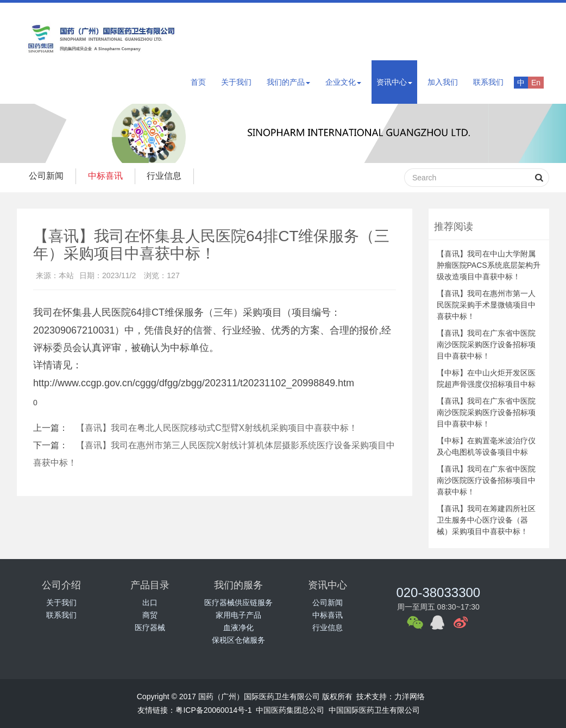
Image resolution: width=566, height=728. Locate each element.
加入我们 (443, 82)
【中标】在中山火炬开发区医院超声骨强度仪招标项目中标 (486, 378)
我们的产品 (288, 82)
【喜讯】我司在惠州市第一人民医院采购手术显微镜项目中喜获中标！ (486, 305)
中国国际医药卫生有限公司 (374, 710)
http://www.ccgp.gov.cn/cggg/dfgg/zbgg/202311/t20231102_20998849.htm (194, 383)
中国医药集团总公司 (290, 710)
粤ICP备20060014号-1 (213, 710)
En (536, 83)
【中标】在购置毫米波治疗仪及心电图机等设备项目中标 (486, 446)
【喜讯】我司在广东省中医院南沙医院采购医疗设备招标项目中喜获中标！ (486, 344)
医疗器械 (150, 627)
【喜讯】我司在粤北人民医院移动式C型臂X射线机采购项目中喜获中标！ (217, 428)
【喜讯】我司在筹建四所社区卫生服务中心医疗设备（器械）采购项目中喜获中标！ (486, 520)
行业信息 (173, 176)
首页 (198, 82)
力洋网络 (410, 696)
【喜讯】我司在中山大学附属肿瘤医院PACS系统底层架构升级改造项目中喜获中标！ (489, 265)
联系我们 (488, 82)
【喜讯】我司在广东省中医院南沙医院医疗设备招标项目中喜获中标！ (486, 480)
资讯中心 (394, 82)
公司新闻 (48, 176)
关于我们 (236, 82)
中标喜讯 (110, 176)
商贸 (150, 615)
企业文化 (343, 82)
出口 (150, 603)
